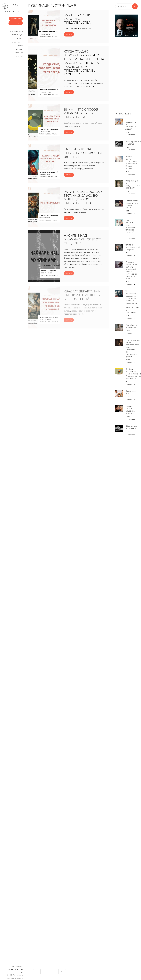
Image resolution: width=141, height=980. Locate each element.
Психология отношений (48, 32)
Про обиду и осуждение (131, 326)
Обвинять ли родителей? (131, 427)
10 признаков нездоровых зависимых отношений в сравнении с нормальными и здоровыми (132, 302)
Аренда (20, 49)
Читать (69, 34)
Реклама (19, 53)
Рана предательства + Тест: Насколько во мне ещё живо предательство (83, 201)
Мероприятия (17, 42)
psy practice (11, 8)
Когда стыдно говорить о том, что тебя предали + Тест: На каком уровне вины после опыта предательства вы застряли (84, 63)
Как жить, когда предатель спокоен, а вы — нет (83, 156)
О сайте (20, 56)
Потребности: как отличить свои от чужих (132, 204)
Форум (20, 46)
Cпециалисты (17, 31)
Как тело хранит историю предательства (78, 19)
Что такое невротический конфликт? (133, 247)
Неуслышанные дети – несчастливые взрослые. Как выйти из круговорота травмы (133, 348)
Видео (20, 38)
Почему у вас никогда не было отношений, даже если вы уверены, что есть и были (131, 270)
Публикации (17, 35)
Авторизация (16, 23)
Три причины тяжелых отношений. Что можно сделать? (131, 226)
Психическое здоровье (49, 90)
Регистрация (16, 19)
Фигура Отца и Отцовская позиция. (130, 410)
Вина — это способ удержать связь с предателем (81, 116)
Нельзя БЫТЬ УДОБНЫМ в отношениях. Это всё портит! (131, 163)
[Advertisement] (126, 74)
